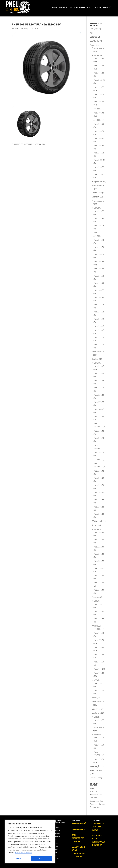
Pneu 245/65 (99, 409)
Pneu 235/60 (99, 218)
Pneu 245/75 (99, 305)
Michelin (95, 197)
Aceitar (41, 858)
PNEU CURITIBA (21, 29)
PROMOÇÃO (95, 766)
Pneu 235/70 (99, 345)
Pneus (62, 7)
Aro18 (94, 529)
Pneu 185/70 (99, 662)
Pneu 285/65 (99, 554)
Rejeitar (19, 858)
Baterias (94, 37)
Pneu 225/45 (99, 366)
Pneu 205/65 (99, 138)
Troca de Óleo (96, 795)
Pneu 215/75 (99, 153)
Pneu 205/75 (99, 319)
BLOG (105, 7)
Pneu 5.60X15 (99, 160)
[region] (30, 842)
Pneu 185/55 (99, 73)
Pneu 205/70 (99, 131)
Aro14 (94, 626)
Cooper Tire (56, 834)
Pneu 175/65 (99, 174)
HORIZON (94, 29)
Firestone (96, 597)
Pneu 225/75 (99, 211)
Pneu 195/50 (99, 146)
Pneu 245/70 (99, 240)
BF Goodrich (97, 521)
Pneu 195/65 (99, 113)
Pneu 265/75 (99, 276)
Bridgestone (97, 182)
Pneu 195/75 (99, 226)
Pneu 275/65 (99, 471)
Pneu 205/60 (99, 124)
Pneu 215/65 (99, 330)
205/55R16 (98, 120)
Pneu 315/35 (99, 690)
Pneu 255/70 (99, 337)
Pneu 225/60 (99, 547)
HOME (54, 7)
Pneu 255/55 (99, 619)
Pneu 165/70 (99, 633)
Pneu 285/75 (99, 312)
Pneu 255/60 (99, 590)
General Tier (95, 778)
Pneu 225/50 (99, 373)
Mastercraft (97, 713)
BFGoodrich (56, 830)
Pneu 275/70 (99, 388)
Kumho (95, 525)
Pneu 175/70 (99, 640)
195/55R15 (98, 109)
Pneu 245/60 (99, 540)
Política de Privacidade (23, 853)
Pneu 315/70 (99, 438)
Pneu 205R (98, 326)
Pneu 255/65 (99, 478)
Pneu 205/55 (99, 262)
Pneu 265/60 (99, 532)
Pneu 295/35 (99, 720)
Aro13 (94, 734)
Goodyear (96, 709)
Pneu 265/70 (99, 254)
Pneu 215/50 (99, 485)
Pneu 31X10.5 (99, 80)
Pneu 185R (98, 669)
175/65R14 (98, 629)
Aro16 (94, 208)
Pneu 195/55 (99, 87)
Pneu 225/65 (99, 381)
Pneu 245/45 (99, 492)
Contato (97, 7)
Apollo (93, 33)
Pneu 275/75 (99, 402)
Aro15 (94, 55)
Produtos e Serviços (79, 7)
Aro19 (94, 601)
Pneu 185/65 (99, 66)
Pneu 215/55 (99, 500)
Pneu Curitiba (96, 770)
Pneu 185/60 (99, 58)
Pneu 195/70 (99, 94)
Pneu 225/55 (99, 575)
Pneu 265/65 (99, 431)
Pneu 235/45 (99, 568)
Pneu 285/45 (99, 611)
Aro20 (94, 680)
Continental (97, 193)
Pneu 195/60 (99, 102)
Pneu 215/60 (99, 514)
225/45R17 (95, 41)
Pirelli (94, 698)
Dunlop (95, 359)
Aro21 (94, 717)
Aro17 (94, 363)
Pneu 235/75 (99, 167)
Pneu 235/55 (99, 416)
